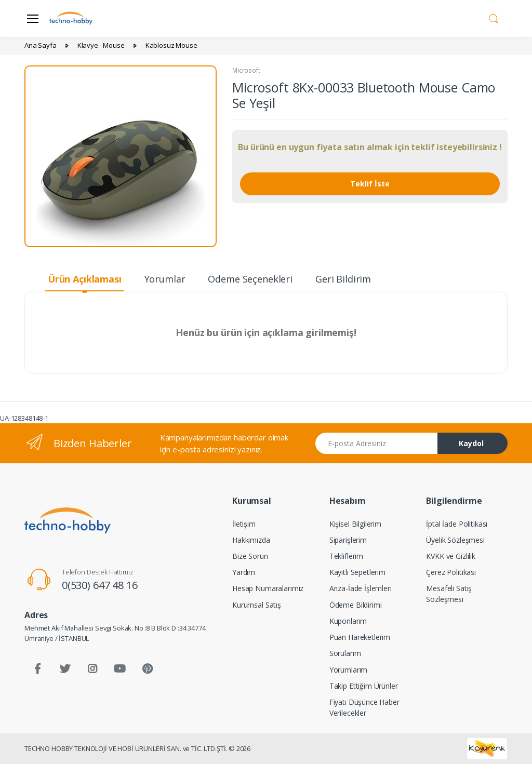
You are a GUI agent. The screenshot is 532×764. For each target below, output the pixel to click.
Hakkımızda (251, 540)
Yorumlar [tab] (165, 279)
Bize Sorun (250, 556)
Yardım (244, 572)
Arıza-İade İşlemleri (361, 588)
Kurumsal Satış (257, 605)
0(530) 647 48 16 (100, 585)
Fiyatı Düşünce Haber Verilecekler (364, 707)
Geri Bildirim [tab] (343, 279)
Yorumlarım (349, 670)
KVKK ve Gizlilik (451, 556)
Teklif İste (370, 184)
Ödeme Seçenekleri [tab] (250, 279)
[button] (494, 18)
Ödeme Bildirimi (356, 605)
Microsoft (246, 70)
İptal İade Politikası (457, 524)
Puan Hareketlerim (360, 637)
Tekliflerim (346, 556)
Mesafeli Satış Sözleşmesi (449, 594)
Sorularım (345, 653)
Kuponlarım (348, 621)
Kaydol (471, 443)
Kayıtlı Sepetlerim (357, 572)
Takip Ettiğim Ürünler (364, 686)
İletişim (244, 524)
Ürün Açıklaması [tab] (85, 279)
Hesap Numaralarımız (268, 588)
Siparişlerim (348, 540)
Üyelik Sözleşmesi (455, 540)
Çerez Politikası (451, 572)
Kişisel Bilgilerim (355, 524)
